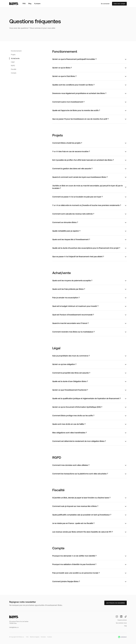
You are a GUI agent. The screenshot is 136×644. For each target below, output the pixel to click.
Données (43, 637)
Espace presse (122, 620)
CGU (27, 637)
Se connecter (105, 4)
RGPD (13, 66)
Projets (13, 55)
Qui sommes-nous (121, 623)
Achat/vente (15, 58)
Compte (14, 73)
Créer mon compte (119, 4)
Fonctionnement (16, 51)
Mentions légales (35, 637)
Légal (13, 62)
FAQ (24, 4)
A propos (37, 4)
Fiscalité (14, 69)
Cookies (50, 637)
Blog (30, 4)
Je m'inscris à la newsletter (116, 603)
